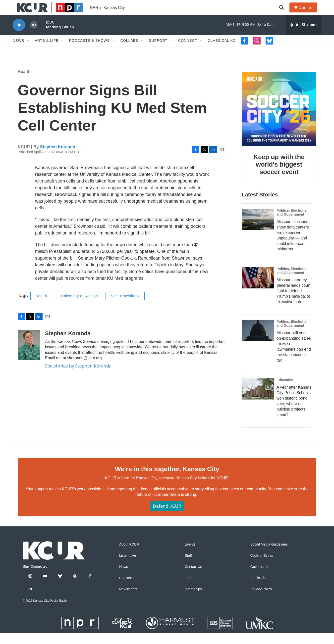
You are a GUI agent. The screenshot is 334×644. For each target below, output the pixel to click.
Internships (193, 600)
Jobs (188, 589)
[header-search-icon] (284, 13)
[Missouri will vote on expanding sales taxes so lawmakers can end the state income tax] (258, 342)
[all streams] (304, 36)
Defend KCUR (167, 517)
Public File (258, 589)
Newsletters (128, 600)
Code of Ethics (262, 567)
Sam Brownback (125, 307)
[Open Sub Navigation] (28, 52)
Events (190, 556)
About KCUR (129, 556)
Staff (188, 567)
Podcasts (126, 589)
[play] (19, 36)
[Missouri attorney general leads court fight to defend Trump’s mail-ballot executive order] (258, 289)
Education (285, 391)
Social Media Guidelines (269, 556)
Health (24, 83)
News (18, 52)
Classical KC (222, 52)
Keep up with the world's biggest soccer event (279, 176)
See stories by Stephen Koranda (78, 377)
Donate (309, 13)
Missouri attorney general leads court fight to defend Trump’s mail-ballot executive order (293, 302)
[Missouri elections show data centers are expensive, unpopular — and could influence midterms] (258, 230)
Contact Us (193, 578)
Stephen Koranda (58, 158)
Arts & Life (47, 52)
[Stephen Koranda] (29, 356)
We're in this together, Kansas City (167, 480)
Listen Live (128, 567)
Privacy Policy (261, 600)
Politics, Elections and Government (291, 224)
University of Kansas (80, 307)
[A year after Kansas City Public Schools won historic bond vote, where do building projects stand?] (258, 400)
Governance (260, 578)
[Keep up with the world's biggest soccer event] (279, 120)
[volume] (34, 36)
